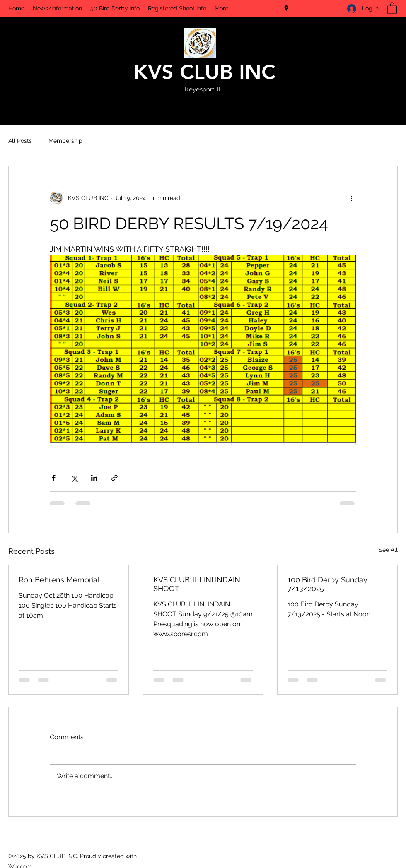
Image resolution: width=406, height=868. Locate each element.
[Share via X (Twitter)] (74, 478)
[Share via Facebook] (54, 478)
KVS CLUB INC (205, 72)
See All (388, 550)
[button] (392, 8)
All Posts (20, 141)
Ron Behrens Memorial (59, 580)
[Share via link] (115, 478)
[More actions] (351, 198)
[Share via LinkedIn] (94, 478)
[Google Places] (286, 8)
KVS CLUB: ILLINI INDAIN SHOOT (197, 584)
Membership (65, 141)
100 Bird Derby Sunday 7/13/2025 (327, 584)
